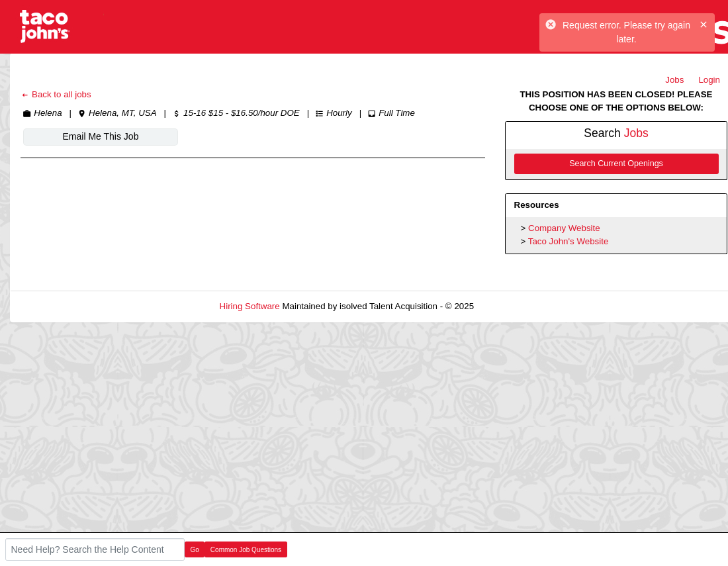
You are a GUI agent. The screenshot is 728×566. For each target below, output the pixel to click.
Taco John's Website (569, 241)
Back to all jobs (56, 94)
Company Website (564, 228)
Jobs (674, 80)
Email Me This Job (101, 136)
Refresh (513, 306)
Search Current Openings (616, 164)
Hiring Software (250, 306)
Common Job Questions (246, 550)
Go (195, 550)
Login (709, 80)
